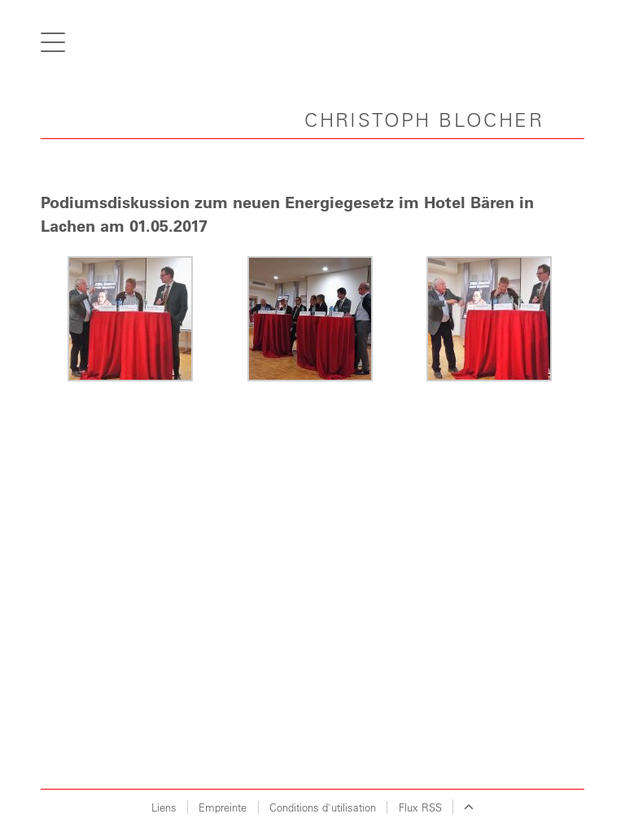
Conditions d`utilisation (323, 807)
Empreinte (223, 807)
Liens (164, 807)
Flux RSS (420, 807)
